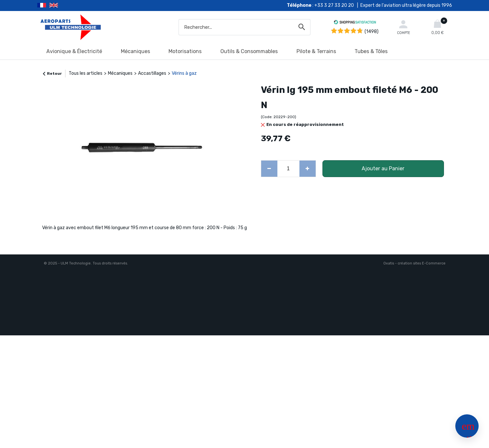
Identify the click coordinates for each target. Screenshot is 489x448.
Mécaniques (135, 51)
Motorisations (185, 51)
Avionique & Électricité (74, 51)
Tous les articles (86, 73)
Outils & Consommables (249, 51)
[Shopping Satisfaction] (355, 23)
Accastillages (152, 73)
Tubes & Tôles (371, 51)
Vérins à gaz (184, 73)
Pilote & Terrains (316, 51)
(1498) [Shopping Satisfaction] (372, 32)
